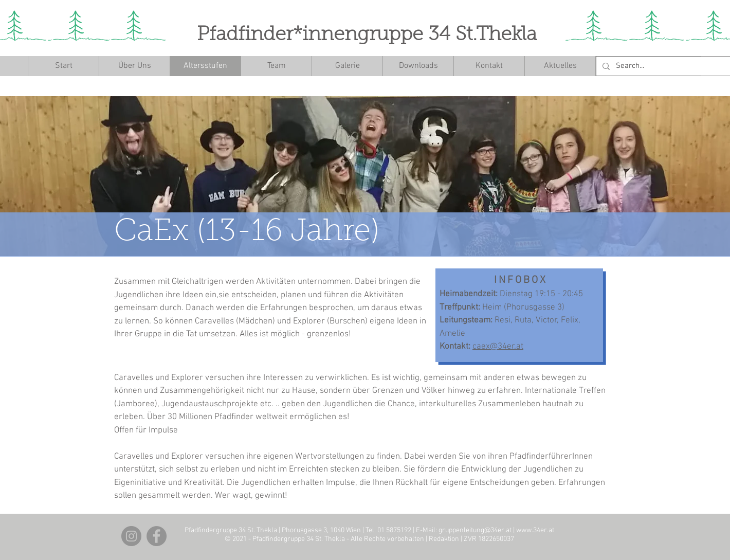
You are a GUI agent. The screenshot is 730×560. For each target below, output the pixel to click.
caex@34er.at (498, 347)
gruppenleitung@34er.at (475, 530)
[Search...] (670, 66)
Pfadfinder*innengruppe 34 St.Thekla (367, 35)
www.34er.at (535, 530)
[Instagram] (131, 536)
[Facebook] (157, 536)
